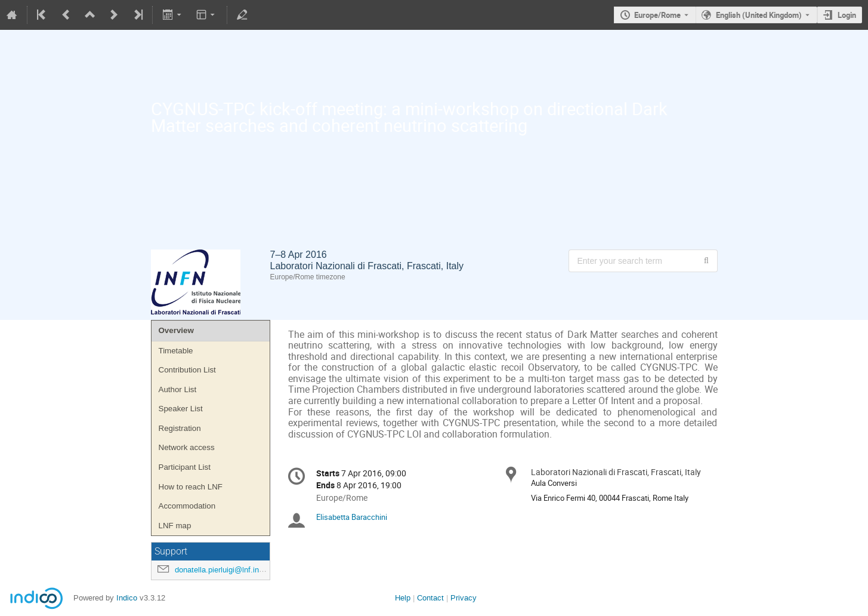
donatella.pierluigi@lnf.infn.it (223, 570)
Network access (187, 447)
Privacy (464, 598)
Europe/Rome (657, 15)
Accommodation (187, 506)
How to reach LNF (191, 487)
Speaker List (181, 409)
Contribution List (187, 370)
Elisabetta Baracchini (352, 517)
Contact (430, 598)
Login (847, 15)
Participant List (185, 467)
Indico (127, 598)
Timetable (176, 351)
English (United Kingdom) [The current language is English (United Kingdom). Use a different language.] (759, 15)
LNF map (175, 526)
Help (403, 598)
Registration (180, 428)
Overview (176, 330)
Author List (178, 389)
